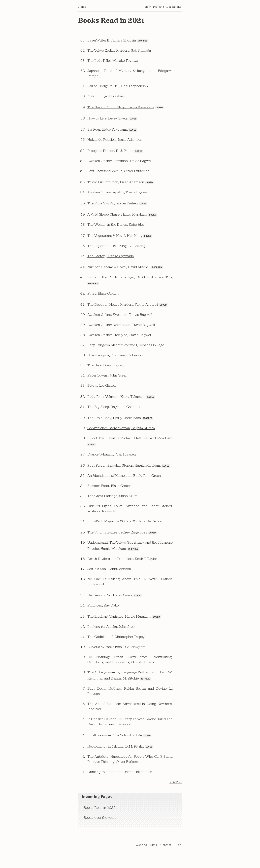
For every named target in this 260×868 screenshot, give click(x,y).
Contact (166, 854)
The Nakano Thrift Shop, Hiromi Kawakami (121, 109)
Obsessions (174, 8)
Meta (154, 854)
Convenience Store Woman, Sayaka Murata (121, 434)
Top (179, 854)
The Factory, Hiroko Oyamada (111, 260)
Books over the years (100, 827)
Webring (141, 854)
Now (148, 8)
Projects (158, 8)
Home (82, 8)
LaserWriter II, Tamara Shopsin (112, 42)
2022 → (176, 791)
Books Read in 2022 (100, 817)
